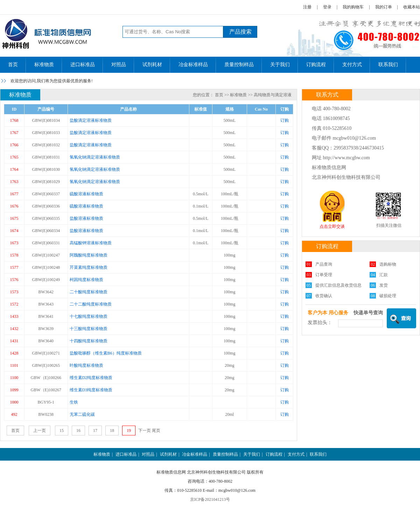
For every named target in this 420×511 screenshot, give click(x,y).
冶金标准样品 (193, 65)
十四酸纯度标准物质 (89, 341)
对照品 (119, 65)
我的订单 (384, 7)
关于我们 (280, 65)
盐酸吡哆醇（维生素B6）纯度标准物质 (106, 353)
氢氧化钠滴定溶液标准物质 (95, 157)
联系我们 (388, 65)
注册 (307, 7)
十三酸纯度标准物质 (89, 329)
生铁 (74, 402)
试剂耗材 (152, 65)
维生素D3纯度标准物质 (91, 390)
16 (78, 430)
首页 (13, 65)
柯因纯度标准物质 (86, 280)
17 (95, 430)
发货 (384, 285)
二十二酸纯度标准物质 (91, 304)
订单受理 (324, 275)
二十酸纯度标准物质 (89, 292)
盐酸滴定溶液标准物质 (91, 120)
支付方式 (352, 65)
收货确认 (324, 296)
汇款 (384, 275)
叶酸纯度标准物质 (86, 365)
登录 (327, 7)
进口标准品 (83, 65)
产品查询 (324, 264)
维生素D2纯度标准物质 (91, 378)
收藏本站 (412, 7)
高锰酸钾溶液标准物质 (91, 243)
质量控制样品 (239, 65)
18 (112, 430)
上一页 (40, 430)
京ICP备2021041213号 (210, 499)
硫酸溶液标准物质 (86, 194)
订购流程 (316, 65)
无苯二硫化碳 (82, 414)
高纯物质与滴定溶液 (273, 95)
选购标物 (388, 264)
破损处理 (388, 296)
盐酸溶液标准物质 (86, 218)
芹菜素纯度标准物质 (89, 267)
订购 (285, 120)
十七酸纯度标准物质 (89, 316)
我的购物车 (353, 7)
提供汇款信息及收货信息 (338, 285)
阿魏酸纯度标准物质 (89, 255)
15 (62, 430)
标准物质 (44, 65)
